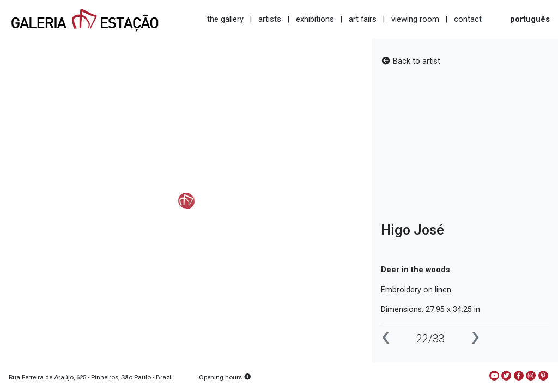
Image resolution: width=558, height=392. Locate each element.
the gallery (225, 19)
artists (270, 19)
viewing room (415, 19)
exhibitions (315, 19)
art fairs (363, 19)
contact (468, 19)
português (530, 19)
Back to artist (411, 61)
